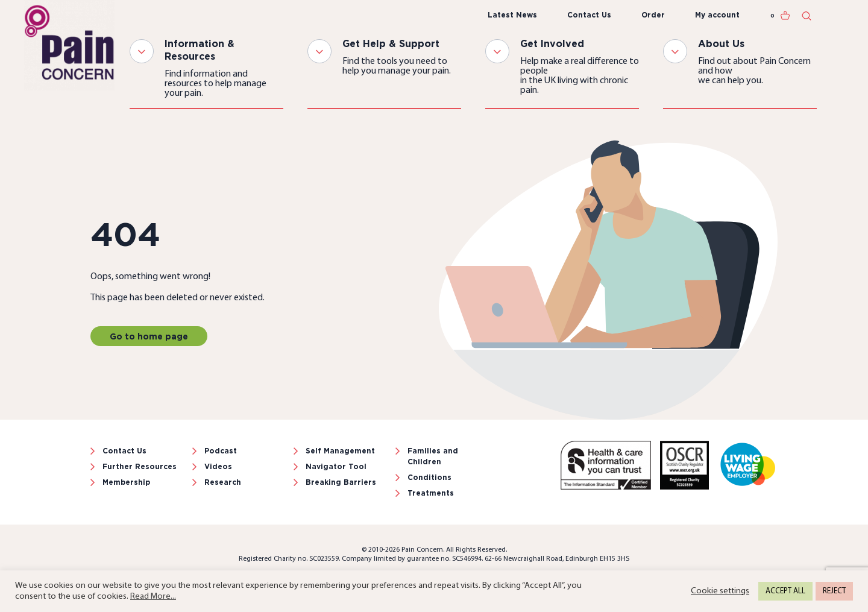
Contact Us (589, 15)
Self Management (340, 451)
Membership (126, 482)
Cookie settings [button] (720, 591)
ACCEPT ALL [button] (785, 591)
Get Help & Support (391, 43)
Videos (218, 466)
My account (717, 15)
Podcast (221, 451)
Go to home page (149, 336)
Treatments (431, 493)
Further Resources (140, 466)
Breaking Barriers (341, 482)
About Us (721, 43)
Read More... (153, 597)
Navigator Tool (336, 466)
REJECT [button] (834, 591)
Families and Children (433, 456)
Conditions (429, 477)
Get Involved (552, 43)
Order (653, 15)
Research (223, 482)
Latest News (512, 15)
